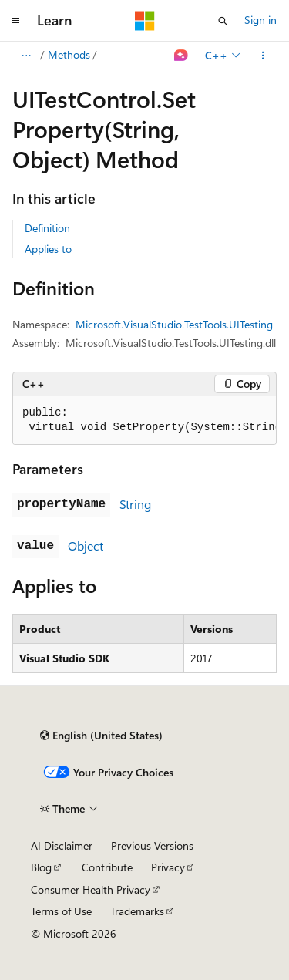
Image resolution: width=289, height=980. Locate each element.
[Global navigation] (15, 21)
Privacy (168, 867)
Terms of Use (61, 911)
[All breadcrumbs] (26, 56)
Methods (69, 54)
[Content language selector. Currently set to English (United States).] (101, 736)
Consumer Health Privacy (91, 889)
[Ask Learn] (181, 56)
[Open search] (223, 21)
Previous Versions (152, 845)
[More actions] (263, 56)
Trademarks (137, 911)
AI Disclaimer (62, 845)
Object (86, 546)
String (135, 504)
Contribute (107, 867)
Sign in (260, 20)
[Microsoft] (145, 21)
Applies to (48, 249)
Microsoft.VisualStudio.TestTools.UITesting (174, 324)
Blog (41, 867)
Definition (47, 228)
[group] (144, 421)
